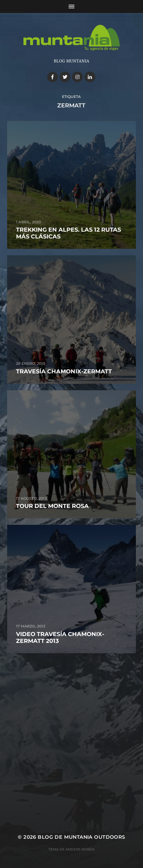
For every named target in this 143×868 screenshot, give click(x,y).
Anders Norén (80, 849)
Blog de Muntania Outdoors (81, 837)
